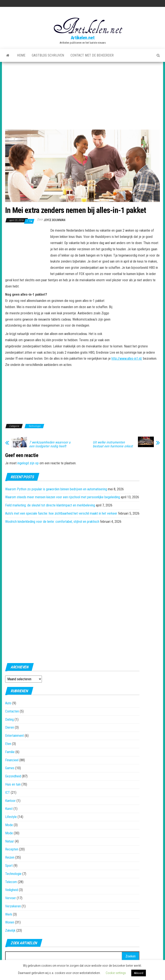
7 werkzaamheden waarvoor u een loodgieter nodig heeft (50, 444)
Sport (9, 866)
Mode (9, 825)
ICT (8, 793)
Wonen (10, 922)
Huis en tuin (13, 784)
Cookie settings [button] (116, 973)
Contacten (12, 711)
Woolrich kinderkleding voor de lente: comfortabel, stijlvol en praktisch (52, 522)
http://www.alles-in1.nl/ (127, 359)
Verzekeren (13, 906)
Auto (8, 703)
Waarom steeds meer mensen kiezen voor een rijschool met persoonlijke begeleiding (63, 497)
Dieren (10, 727)
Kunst (9, 809)
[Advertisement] (82, 94)
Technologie (34, 426)
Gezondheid (13, 776)
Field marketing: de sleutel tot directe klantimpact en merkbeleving (50, 505)
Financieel (12, 760)
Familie (10, 752)
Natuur (10, 841)
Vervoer (11, 898)
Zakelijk (10, 930)
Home (21, 55)
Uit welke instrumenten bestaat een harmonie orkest (113, 444)
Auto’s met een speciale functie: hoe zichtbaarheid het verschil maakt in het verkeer (61, 513)
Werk (9, 914)
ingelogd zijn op (28, 463)
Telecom (11, 882)
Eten (8, 744)
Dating (9, 719)
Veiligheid (12, 890)
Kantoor (10, 801)
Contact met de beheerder (92, 55)
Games (10, 768)
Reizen (10, 857)
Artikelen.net (82, 38)
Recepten (12, 849)
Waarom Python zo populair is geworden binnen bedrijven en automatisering (56, 489)
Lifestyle (11, 817)
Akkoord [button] (139, 973)
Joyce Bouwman (54, 220)
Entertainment (15, 736)
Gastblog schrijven (48, 55)
